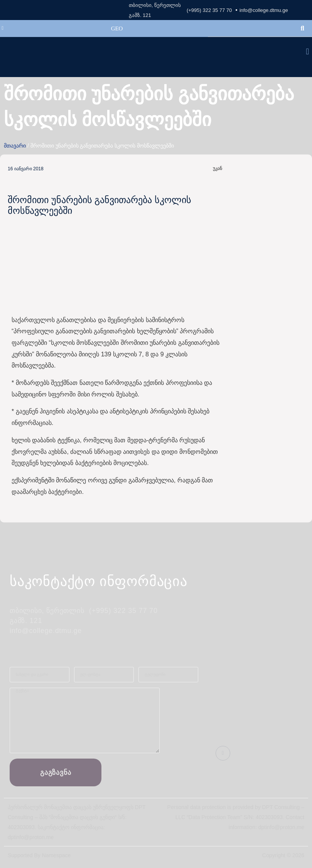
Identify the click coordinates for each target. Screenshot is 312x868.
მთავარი (15, 146)
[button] (308, 52)
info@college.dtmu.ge (264, 10)
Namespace (56, 855)
